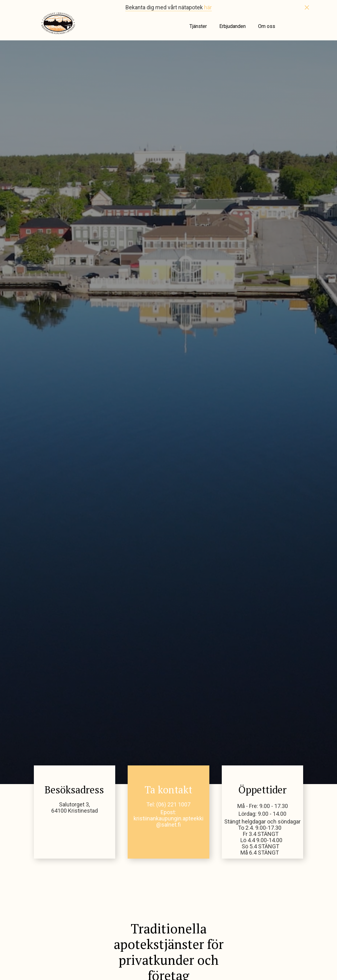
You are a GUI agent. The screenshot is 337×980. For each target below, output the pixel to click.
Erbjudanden (232, 26)
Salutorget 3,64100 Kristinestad (75, 808)
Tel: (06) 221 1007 (168, 805)
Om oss (267, 26)
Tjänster (198, 26)
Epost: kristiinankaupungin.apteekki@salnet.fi (168, 819)
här (208, 7)
